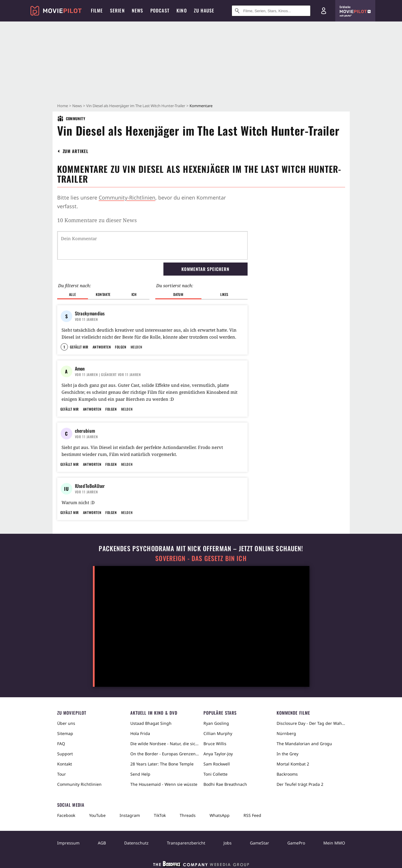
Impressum (68, 843)
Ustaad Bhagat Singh (151, 723)
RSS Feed (252, 815)
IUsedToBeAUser (90, 486)
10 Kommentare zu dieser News (97, 220)
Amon (80, 369)
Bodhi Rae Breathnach (225, 784)
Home (63, 106)
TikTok (160, 815)
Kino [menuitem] (182, 10)
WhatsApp (220, 815)
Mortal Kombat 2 (293, 764)
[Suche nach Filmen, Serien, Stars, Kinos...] (271, 11)
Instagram (130, 815)
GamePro (296, 843)
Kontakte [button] (103, 294)
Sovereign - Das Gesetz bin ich (201, 558)
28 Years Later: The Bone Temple (162, 764)
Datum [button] (178, 294)
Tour (62, 774)
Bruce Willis (215, 744)
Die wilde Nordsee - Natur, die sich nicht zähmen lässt (165, 744)
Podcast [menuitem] (160, 10)
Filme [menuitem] (97, 10)
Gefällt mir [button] (79, 347)
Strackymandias (90, 313)
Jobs (228, 843)
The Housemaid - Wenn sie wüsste (164, 784)
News (77, 106)
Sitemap (65, 733)
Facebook (66, 815)
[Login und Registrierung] (324, 11)
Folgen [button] (121, 347)
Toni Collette (216, 774)
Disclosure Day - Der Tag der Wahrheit (311, 723)
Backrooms (287, 774)
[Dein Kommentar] (152, 245)
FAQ (61, 744)
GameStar (259, 843)
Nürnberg (286, 733)
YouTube (97, 815)
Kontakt (65, 764)
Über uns (66, 723)
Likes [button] (224, 294)
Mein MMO (334, 843)
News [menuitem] (138, 10)
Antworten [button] (102, 347)
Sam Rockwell (217, 764)
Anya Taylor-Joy (218, 754)
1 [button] (64, 347)
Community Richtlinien (79, 784)
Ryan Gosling (216, 723)
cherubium (85, 431)
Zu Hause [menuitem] (204, 10)
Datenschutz (136, 843)
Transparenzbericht (186, 843)
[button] (76, 151)
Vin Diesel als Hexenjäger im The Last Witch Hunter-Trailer (136, 106)
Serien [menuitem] (117, 10)
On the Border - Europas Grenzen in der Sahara (165, 754)
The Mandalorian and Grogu (304, 744)
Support (65, 754)
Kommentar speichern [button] (205, 269)
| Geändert (108, 374)
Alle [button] (72, 294)
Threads (188, 815)
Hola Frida (140, 733)
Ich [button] (134, 294)
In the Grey (287, 754)
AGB (102, 843)
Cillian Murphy (218, 733)
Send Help (140, 774)
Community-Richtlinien (127, 197)
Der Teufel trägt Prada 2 (300, 784)
